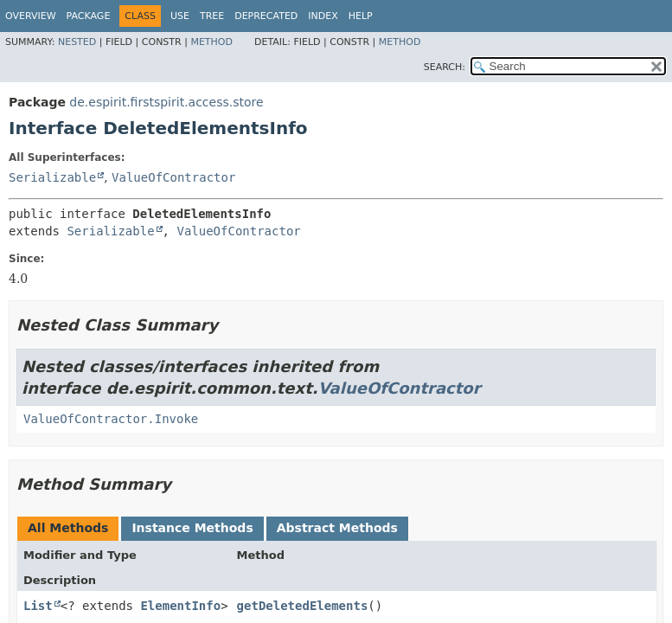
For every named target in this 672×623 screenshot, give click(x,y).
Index (323, 16)
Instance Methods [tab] (192, 528)
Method (211, 42)
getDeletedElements (303, 606)
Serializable (52, 177)
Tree (212, 16)
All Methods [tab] (68, 528)
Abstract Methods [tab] (337, 528)
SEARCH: (445, 67)
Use (180, 16)
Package (89, 16)
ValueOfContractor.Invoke (111, 419)
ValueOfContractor (173, 177)
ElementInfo (180, 606)
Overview (31, 16)
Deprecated (266, 16)
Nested (77, 42)
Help (361, 16)
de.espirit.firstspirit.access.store (166, 102)
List (38, 606)
